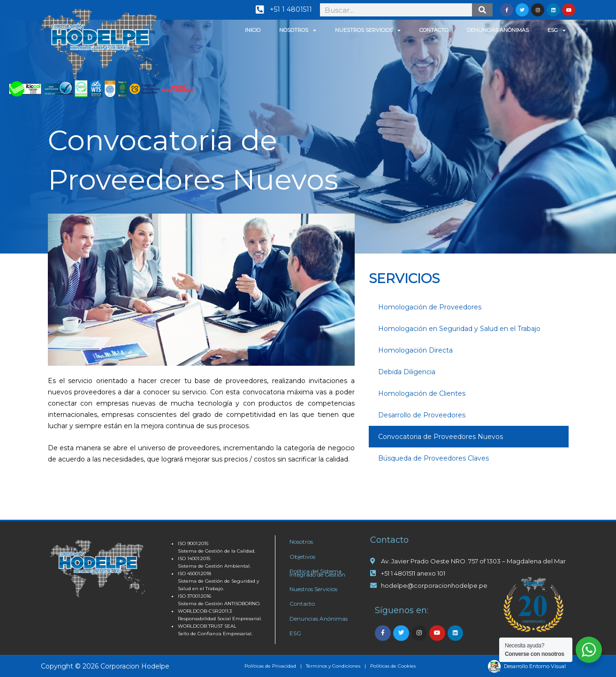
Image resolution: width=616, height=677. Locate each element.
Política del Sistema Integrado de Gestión (317, 573)
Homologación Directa (415, 350)
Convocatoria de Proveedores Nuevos (441, 437)
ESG (557, 30)
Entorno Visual (548, 666)
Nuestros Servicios (368, 30)
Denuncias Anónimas (498, 30)
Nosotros (298, 30)
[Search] (483, 10)
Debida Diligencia (407, 372)
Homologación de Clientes (422, 393)
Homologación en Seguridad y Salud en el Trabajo (459, 329)
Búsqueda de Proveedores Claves (433, 458)
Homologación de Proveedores (430, 307)
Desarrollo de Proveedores (422, 415)
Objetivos (302, 557)
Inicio (253, 30)
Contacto (434, 30)
